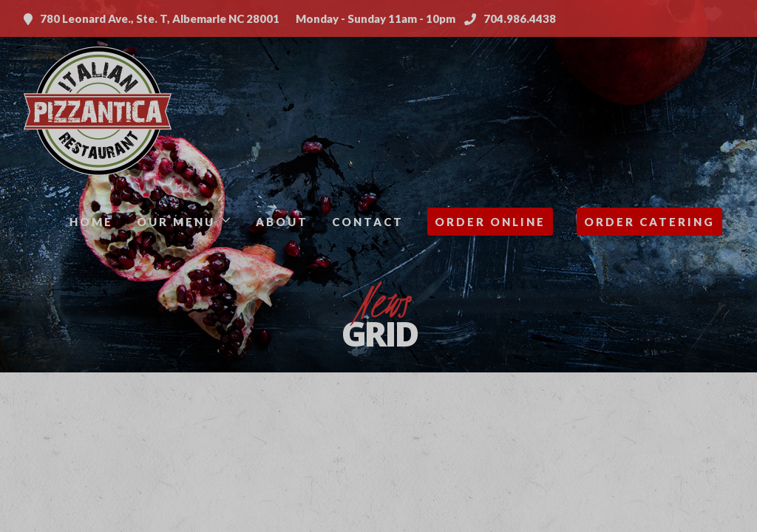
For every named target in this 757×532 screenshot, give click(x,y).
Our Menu (176, 222)
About (282, 222)
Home (91, 222)
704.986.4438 (510, 18)
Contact (368, 222)
